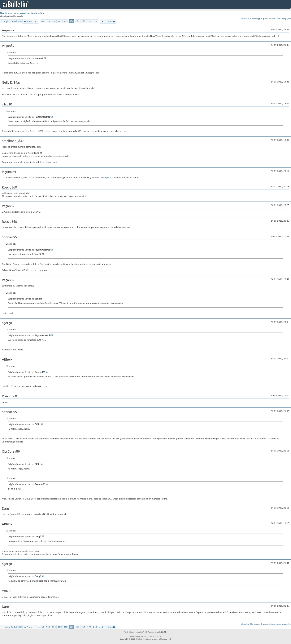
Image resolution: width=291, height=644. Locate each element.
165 (77, 21)
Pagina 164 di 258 (13, 21)
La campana (106, 178)
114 (48, 21)
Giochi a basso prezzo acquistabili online (22, 13)
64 (43, 21)
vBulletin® (145, 636)
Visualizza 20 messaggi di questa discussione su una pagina (266, 19)
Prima (28, 22)
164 (72, 21)
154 (54, 21)
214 (95, 21)
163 (66, 21)
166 (83, 21)
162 (60, 21)
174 (89, 21)
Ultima (111, 22)
